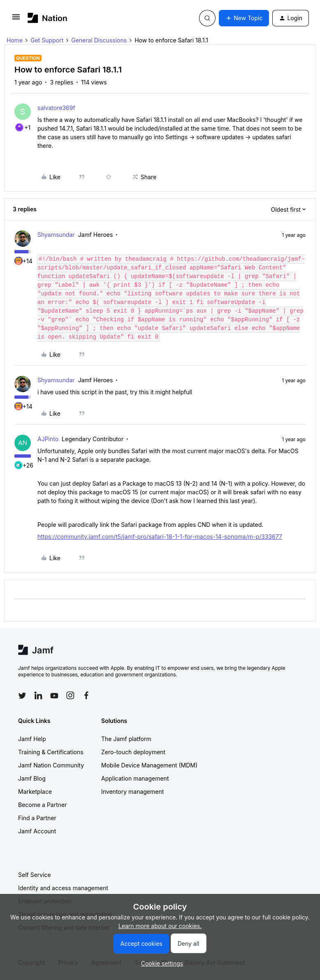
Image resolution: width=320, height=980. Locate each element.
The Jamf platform (126, 739)
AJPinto (48, 439)
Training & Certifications (51, 752)
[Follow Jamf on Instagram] (70, 695)
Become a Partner (42, 805)
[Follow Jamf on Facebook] (86, 695)
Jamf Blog (32, 778)
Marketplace (35, 792)
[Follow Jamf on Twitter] (22, 696)
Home (15, 40)
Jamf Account (37, 831)
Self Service (35, 875)
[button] (16, 20)
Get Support (47, 40)
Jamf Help (32, 739)
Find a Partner (37, 818)
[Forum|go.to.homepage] (48, 18)
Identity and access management (63, 888)
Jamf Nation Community (51, 765)
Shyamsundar (56, 235)
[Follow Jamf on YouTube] (54, 695)
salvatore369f (56, 108)
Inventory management (132, 792)
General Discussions (99, 40)
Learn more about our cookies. (160, 926)
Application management (135, 778)
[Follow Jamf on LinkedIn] (38, 695)
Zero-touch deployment (133, 752)
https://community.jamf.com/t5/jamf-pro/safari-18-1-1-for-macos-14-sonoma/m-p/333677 (160, 537)
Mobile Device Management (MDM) (149, 765)
